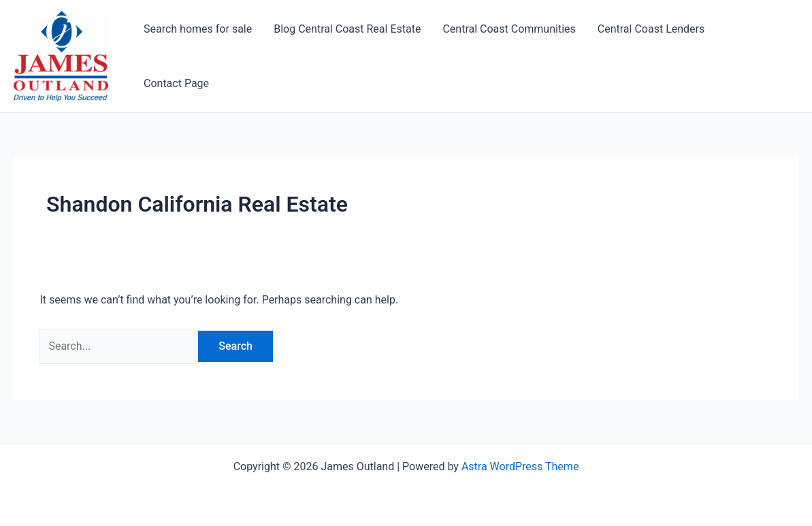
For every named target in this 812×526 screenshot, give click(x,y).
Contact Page (176, 83)
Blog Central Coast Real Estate (347, 29)
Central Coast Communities (509, 29)
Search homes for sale (198, 29)
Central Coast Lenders (651, 29)
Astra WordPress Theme (520, 466)
